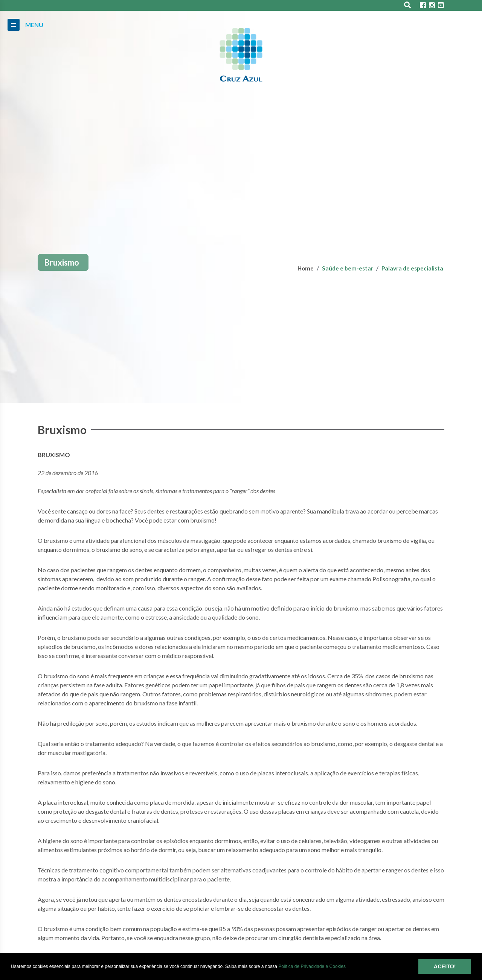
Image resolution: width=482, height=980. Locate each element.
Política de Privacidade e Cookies (312, 966)
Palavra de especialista (412, 268)
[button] (348, 967)
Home (306, 268)
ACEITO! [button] (445, 966)
